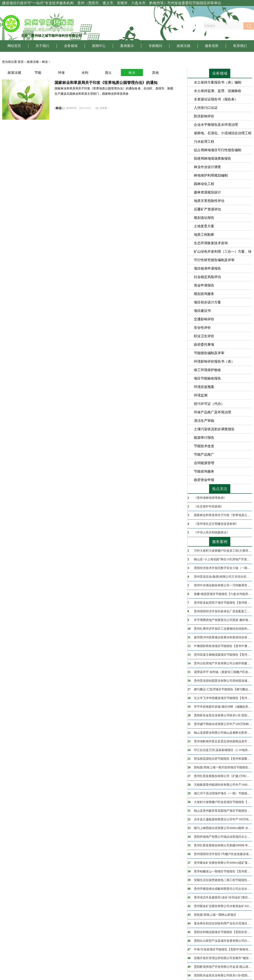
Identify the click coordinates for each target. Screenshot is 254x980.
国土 (108, 73)
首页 (21, 62)
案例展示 (127, 46)
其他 (155, 73)
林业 (45, 62)
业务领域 (71, 46)
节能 (38, 73)
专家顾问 (155, 46)
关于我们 (42, 46)
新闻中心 (99, 46)
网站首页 (14, 46)
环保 (61, 73)
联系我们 (240, 46)
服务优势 (212, 46)
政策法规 (184, 46)
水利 (85, 73)
